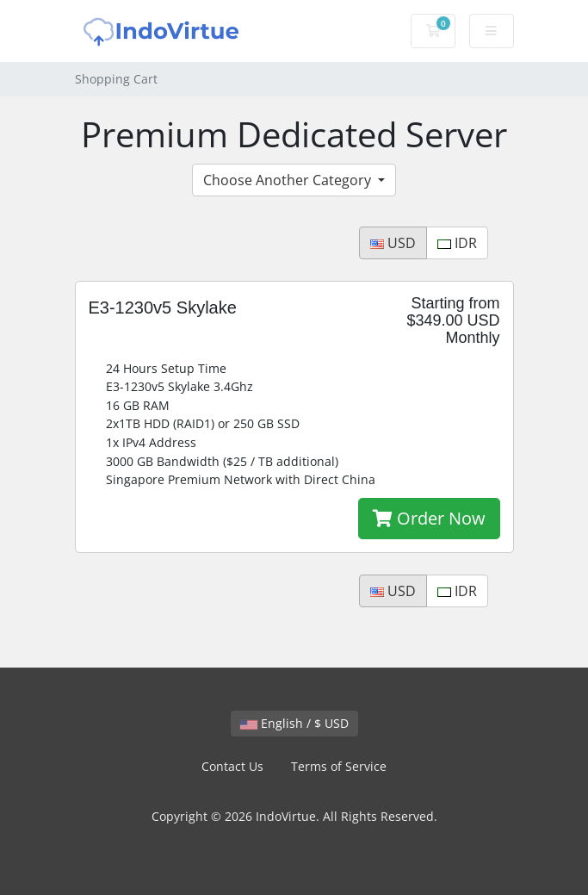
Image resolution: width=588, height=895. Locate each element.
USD (393, 243)
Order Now (429, 518)
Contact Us (232, 766)
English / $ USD (294, 723)
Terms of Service (339, 766)
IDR (457, 243)
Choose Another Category (289, 180)
